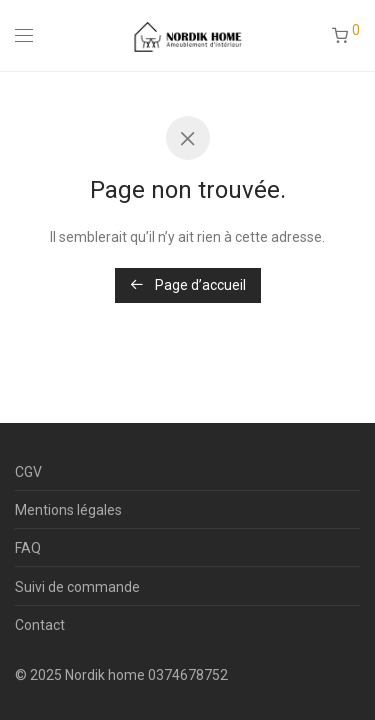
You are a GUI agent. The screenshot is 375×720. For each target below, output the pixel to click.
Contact (40, 625)
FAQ (28, 548)
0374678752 (188, 675)
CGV (28, 472)
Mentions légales (68, 510)
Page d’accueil (188, 285)
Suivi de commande (77, 587)
